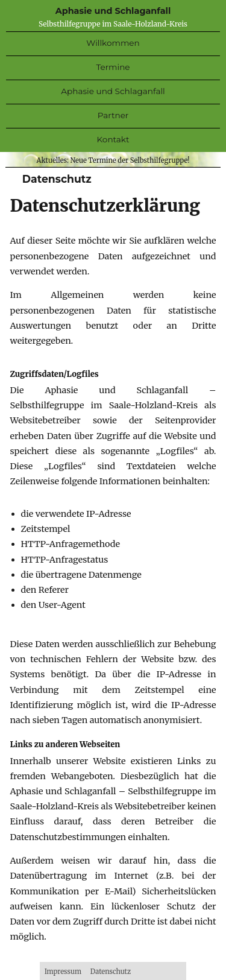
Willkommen (113, 43)
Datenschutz (111, 972)
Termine (113, 67)
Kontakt (113, 139)
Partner (113, 115)
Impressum (63, 972)
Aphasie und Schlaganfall (113, 11)
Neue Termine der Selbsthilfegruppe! (130, 160)
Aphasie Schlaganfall (113, 91)
